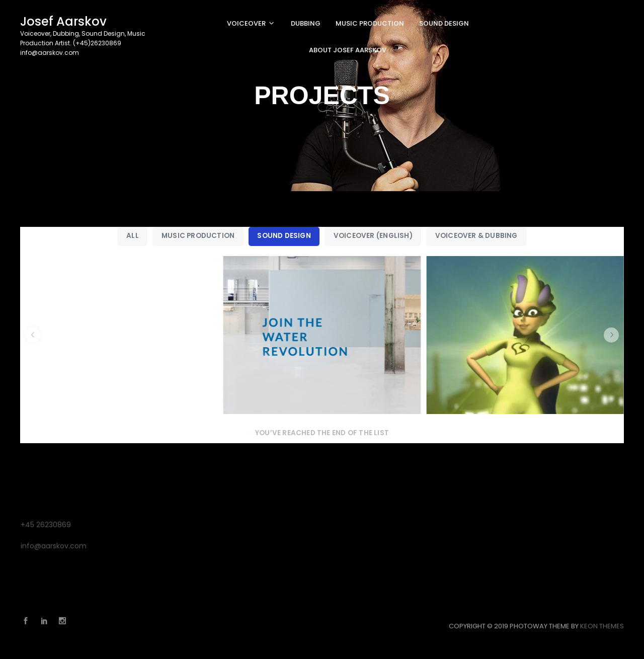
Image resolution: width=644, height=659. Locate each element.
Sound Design (284, 236)
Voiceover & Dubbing (476, 236)
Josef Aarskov (63, 21)
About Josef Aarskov (348, 50)
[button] (33, 335)
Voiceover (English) (373, 236)
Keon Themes (602, 626)
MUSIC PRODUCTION (370, 23)
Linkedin (47, 621)
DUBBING (306, 23)
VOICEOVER (246, 23)
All (133, 236)
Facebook (28, 621)
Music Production (198, 236)
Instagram (65, 621)
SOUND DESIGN (444, 23)
